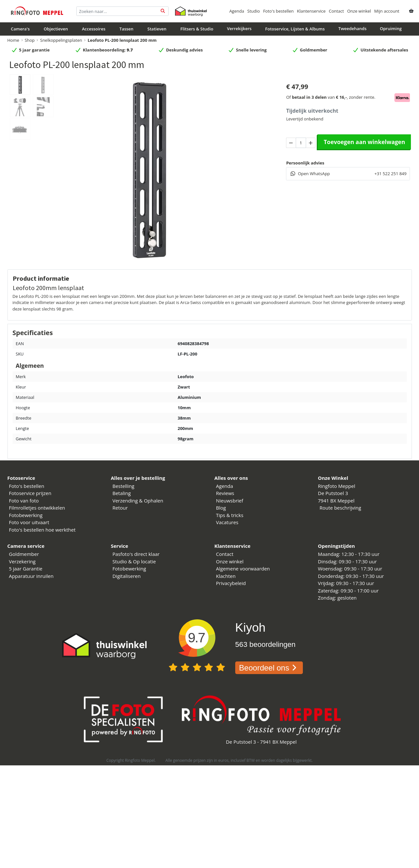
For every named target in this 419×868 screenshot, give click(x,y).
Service (120, 546)
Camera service (26, 546)
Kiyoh (250, 627)
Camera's (20, 29)
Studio (254, 11)
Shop (30, 40)
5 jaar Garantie (26, 569)
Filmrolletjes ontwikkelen (37, 508)
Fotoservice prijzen (30, 493)
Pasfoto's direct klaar (136, 554)
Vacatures (227, 522)
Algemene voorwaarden (243, 569)
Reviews (225, 493)
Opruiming (391, 28)
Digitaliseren (127, 576)
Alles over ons (231, 478)
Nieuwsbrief (230, 501)
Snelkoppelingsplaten (61, 40)
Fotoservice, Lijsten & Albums (295, 29)
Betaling (122, 493)
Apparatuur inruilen (31, 576)
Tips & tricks (230, 515)
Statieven (157, 29)
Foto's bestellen (278, 11)
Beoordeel (269, 668)
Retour (120, 508)
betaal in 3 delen (309, 97)
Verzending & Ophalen (138, 501)
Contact (336, 11)
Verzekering (22, 561)
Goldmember (24, 554)
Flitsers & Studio (197, 29)
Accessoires (94, 29)
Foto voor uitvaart (29, 522)
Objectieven (56, 29)
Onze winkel (359, 11)
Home (13, 40)
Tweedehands (353, 28)
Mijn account (387, 11)
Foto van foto (24, 501)
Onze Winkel (333, 478)
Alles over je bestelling (138, 478)
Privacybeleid (231, 583)
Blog (221, 508)
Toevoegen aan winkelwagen (364, 142)
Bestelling (124, 486)
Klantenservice (311, 11)
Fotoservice (21, 478)
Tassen (126, 29)
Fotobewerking (26, 515)
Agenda (237, 11)
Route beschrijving (341, 508)
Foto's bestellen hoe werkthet (42, 530)
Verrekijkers (239, 28)
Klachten (226, 576)
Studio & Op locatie (134, 561)
